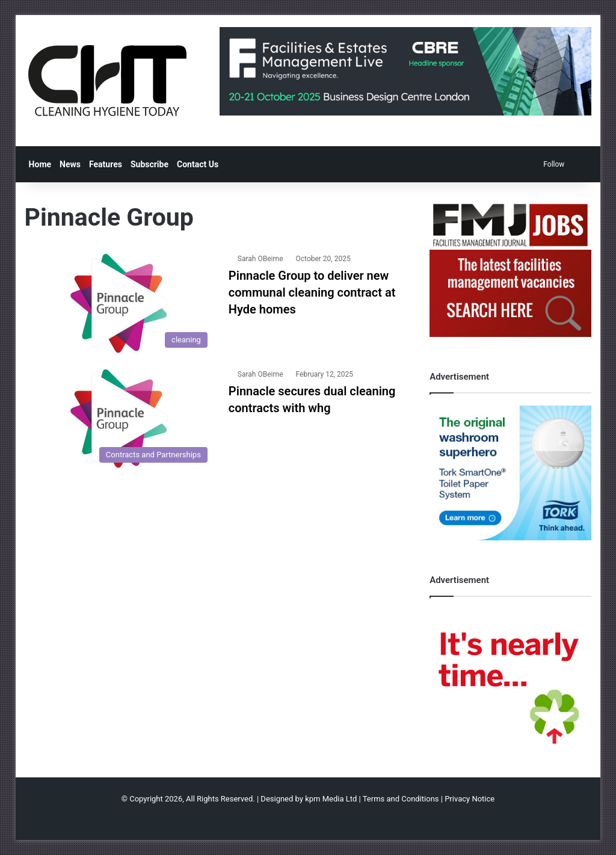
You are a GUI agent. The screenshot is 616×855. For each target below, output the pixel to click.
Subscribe (149, 164)
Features (106, 164)
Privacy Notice (470, 799)
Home (40, 164)
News (70, 164)
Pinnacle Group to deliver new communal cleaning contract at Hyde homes (312, 292)
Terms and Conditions (401, 799)
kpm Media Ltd (331, 799)
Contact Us (198, 164)
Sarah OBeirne (260, 259)
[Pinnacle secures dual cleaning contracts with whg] (119, 418)
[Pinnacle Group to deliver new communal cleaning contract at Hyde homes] (119, 303)
